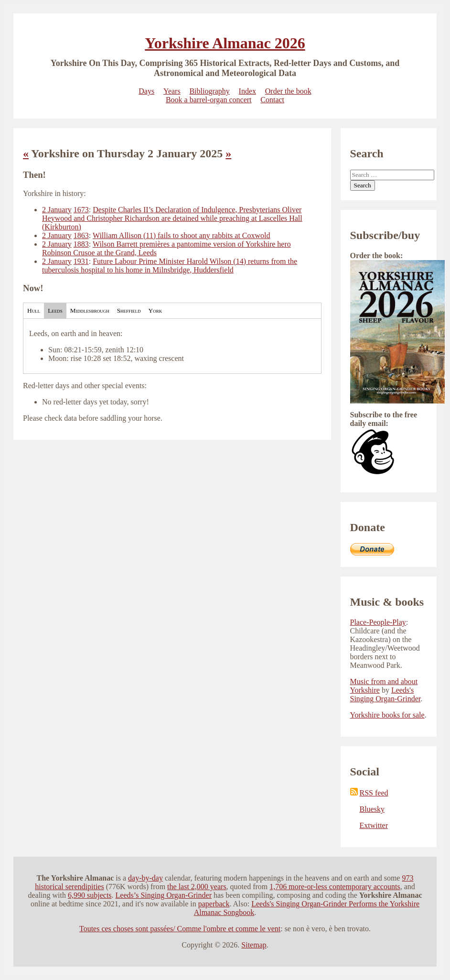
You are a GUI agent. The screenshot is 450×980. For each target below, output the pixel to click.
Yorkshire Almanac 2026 (225, 43)
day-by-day (145, 878)
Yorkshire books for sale (387, 715)
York (155, 310)
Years (172, 91)
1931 (81, 261)
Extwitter (374, 825)
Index (247, 91)
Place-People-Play (378, 622)
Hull (34, 310)
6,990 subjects (90, 895)
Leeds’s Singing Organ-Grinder (164, 895)
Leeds (55, 310)
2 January (57, 210)
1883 (81, 244)
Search (363, 185)
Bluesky (372, 809)
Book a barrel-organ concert (209, 100)
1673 (81, 210)
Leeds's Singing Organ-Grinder (386, 694)
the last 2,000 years (197, 887)
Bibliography (209, 91)
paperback (214, 904)
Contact (272, 100)
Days (146, 91)
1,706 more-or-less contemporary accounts (335, 887)
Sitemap (254, 945)
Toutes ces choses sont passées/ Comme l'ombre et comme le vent (180, 929)
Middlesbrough (90, 310)
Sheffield (129, 310)
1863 (81, 235)
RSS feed (369, 793)
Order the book (288, 91)
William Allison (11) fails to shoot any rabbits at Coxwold (182, 235)
